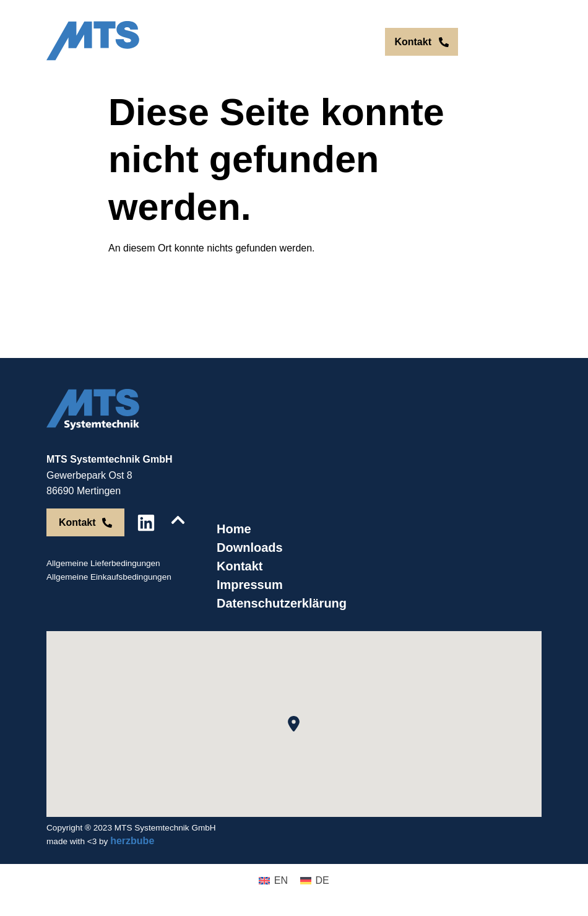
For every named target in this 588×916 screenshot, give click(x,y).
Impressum (250, 585)
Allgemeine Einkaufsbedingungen (109, 577)
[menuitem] (329, 42)
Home (234, 529)
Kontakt (240, 566)
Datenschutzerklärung (282, 603)
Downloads (250, 547)
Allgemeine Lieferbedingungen (103, 563)
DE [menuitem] (355, 42)
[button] (294, 724)
